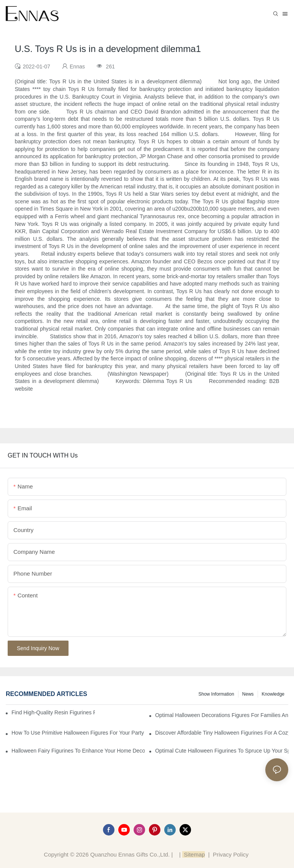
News (248, 694)
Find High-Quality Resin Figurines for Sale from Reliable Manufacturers (53, 712)
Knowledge (273, 694)
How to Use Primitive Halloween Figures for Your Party (78, 733)
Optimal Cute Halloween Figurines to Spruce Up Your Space (222, 751)
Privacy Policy (231, 854)
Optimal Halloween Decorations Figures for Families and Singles (222, 715)
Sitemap (194, 854)
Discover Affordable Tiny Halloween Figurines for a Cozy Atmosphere (222, 733)
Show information (216, 694)
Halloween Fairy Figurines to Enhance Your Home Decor (78, 751)
